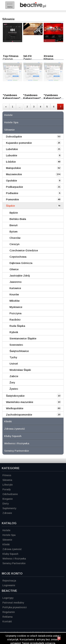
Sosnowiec (16, 345)
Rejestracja (9, 581)
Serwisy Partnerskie (17, 451)
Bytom (13, 232)
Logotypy (8, 598)
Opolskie (12, 181)
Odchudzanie (10, 494)
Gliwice (14, 269)
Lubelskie (12, 149)
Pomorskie (12, 199)
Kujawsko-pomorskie (19, 143)
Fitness (7, 475)
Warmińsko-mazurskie (20, 402)
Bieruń (14, 225)
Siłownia (7, 480)
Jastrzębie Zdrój (20, 276)
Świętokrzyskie (15, 396)
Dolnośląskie (14, 137)
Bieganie (8, 499)
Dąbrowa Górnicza (21, 263)
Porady (7, 489)
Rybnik (14, 332)
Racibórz (15, 320)
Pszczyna (15, 313)
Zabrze (14, 376)
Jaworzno (15, 282)
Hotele (8, 115)
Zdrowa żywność (15, 429)
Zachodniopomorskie (19, 415)
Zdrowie (7, 513)
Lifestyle (8, 485)
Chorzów (15, 238)
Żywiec (14, 389)
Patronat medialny (13, 603)
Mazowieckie (14, 174)
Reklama (7, 617)
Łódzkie (11, 162)
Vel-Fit (27, 56)
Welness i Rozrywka (17, 443)
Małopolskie (13, 168)
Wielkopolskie (15, 408)
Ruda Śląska (17, 326)
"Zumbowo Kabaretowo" (12, 97)
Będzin (14, 213)
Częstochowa (18, 257)
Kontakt (7, 621)
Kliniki (8, 421)
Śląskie (10, 206)
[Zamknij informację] (59, 639)
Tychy (13, 357)
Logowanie (9, 585)
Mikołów (15, 301)
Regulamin (9, 612)
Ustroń (14, 364)
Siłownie (10, 130)
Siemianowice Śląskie (23, 338)
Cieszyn (15, 244)
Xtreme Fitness (49, 57)
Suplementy (9, 508)
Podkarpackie (15, 187)
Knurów (14, 294)
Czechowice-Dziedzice (24, 250)
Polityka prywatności (15, 607)
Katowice (15, 288)
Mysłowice (16, 307)
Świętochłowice (19, 351)
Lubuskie (12, 155)
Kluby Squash (13, 436)
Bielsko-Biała (18, 219)
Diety (6, 504)
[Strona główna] (33, 7)
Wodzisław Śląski (20, 370)
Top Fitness (11, 56)
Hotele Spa (11, 122)
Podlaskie (12, 193)
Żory (12, 382)
